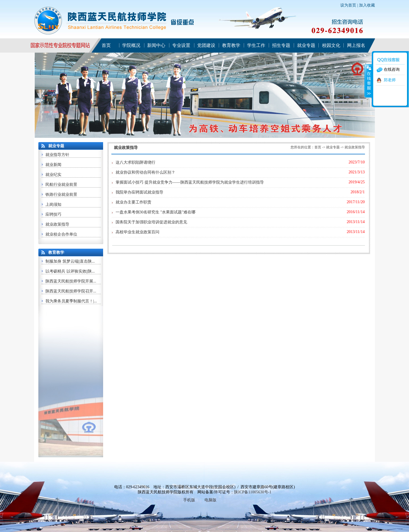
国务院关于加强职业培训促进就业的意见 (151, 222)
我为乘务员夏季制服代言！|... (71, 301)
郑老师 (390, 80)
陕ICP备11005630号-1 (253, 492)
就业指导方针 (57, 155)
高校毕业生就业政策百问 (137, 232)
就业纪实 (53, 175)
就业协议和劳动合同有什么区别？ (145, 172)
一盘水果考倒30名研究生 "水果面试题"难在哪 (156, 212)
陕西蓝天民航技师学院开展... (71, 281)
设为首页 (348, 5)
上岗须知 (53, 204)
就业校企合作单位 (61, 234)
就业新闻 (53, 165)
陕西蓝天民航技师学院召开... (71, 291)
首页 (318, 147)
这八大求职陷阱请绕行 (135, 162)
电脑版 (210, 500)
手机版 (189, 500)
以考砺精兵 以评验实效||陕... (70, 271)
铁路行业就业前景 (61, 195)
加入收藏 (367, 5)
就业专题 (333, 147)
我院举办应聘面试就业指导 (139, 192)
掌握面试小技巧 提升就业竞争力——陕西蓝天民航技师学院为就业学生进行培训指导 (190, 182)
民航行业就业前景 (61, 185)
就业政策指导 (57, 224)
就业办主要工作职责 (133, 202)
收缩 (368, 81)
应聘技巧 (53, 214)
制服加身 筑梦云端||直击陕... (70, 261)
